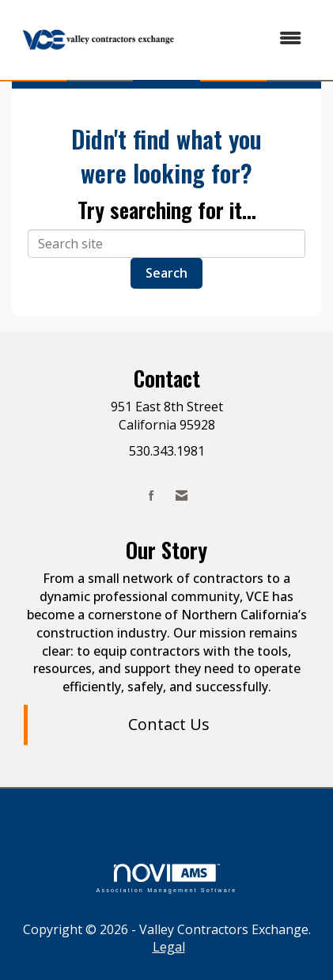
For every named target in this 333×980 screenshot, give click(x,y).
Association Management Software (166, 878)
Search (166, 273)
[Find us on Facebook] (151, 496)
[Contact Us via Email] (182, 496)
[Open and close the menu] (251, 38)
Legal (169, 947)
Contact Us (169, 724)
